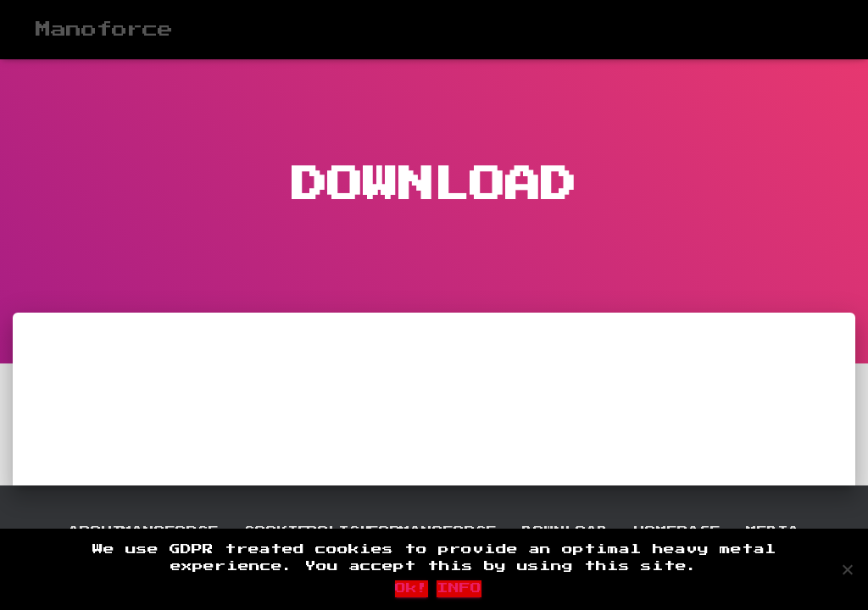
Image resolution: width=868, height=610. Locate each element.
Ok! (412, 588)
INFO (459, 588)
